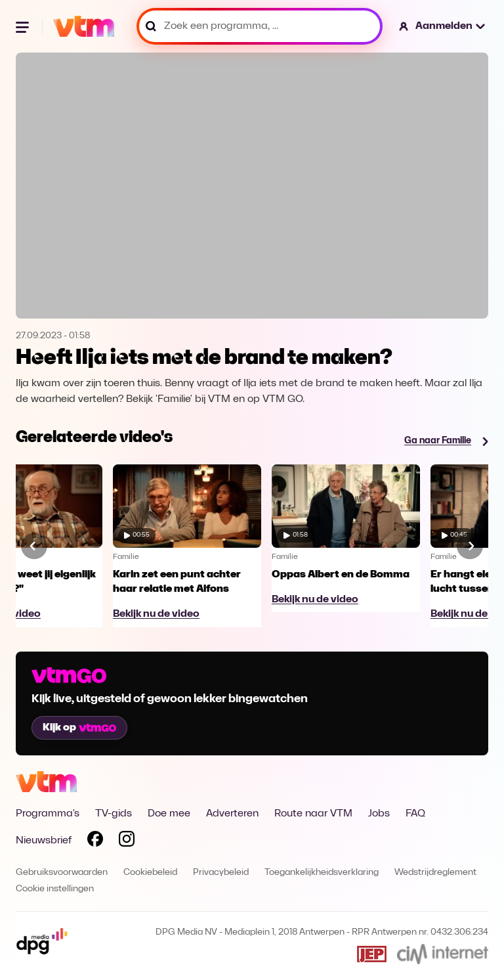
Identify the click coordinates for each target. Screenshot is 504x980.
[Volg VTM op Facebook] (95, 841)
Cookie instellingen (55, 889)
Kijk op (79, 728)
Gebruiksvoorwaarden (62, 873)
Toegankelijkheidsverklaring (322, 873)
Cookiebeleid (150, 873)
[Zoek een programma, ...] (260, 26)
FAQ (415, 814)
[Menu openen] (24, 26)
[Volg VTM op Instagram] (127, 841)
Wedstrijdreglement (435, 873)
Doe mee (169, 814)
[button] (443, 26)
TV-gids (114, 814)
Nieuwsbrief (44, 841)
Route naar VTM (313, 814)
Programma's (48, 814)
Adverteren (232, 814)
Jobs (379, 814)
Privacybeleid (221, 873)
